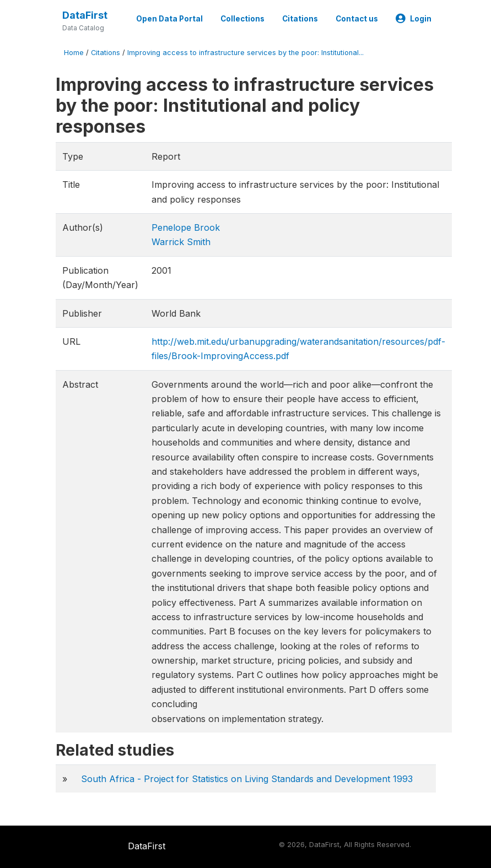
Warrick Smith (181, 242)
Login (414, 19)
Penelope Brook (186, 227)
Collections (242, 19)
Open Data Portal (169, 19)
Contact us (357, 19)
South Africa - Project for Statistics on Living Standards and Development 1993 (247, 779)
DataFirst (85, 15)
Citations (300, 19)
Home (74, 53)
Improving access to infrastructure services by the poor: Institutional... (246, 53)
